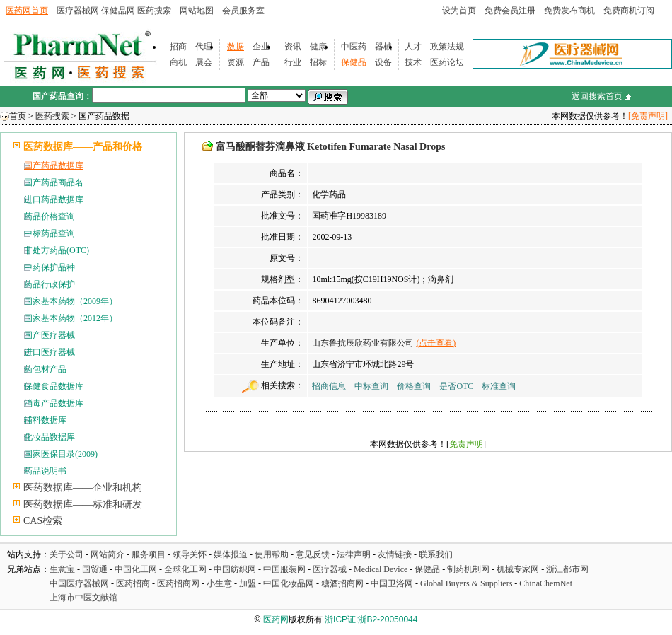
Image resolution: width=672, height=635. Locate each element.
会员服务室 (243, 11)
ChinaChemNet (546, 583)
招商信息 (329, 386)
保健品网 (118, 11)
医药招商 (133, 583)
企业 (261, 47)
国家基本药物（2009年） (71, 301)
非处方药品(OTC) (57, 250)
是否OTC (456, 386)
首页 (18, 116)
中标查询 (371, 386)
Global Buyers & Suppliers (466, 583)
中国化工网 (136, 569)
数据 (236, 47)
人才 (413, 47)
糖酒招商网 (342, 583)
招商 (178, 47)
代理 (204, 47)
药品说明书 (45, 471)
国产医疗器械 (50, 335)
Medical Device (381, 569)
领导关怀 (190, 554)
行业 (293, 62)
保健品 (354, 62)
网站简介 (108, 554)
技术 (413, 62)
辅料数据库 (45, 420)
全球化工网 (185, 569)
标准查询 (499, 386)
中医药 (354, 47)
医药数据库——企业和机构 (83, 488)
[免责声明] (648, 116)
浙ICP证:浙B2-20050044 (371, 619)
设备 (383, 62)
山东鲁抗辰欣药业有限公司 (363, 343)
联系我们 (436, 554)
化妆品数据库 (50, 437)
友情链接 (395, 554)
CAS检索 (43, 521)
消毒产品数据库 (54, 403)
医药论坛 (447, 62)
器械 (383, 47)
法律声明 (354, 554)
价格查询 (414, 386)
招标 (318, 62)
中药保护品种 (50, 267)
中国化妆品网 (289, 583)
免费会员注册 (510, 11)
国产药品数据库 (54, 165)
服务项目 (149, 554)
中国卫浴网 (393, 583)
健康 (318, 47)
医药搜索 (154, 11)
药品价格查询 (50, 216)
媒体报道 (231, 554)
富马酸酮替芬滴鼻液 (260, 147)
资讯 (293, 47)
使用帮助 (272, 554)
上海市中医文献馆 (83, 598)
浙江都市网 (567, 569)
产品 (261, 62)
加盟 (249, 583)
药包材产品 (45, 369)
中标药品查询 (50, 233)
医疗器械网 (78, 11)
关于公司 (66, 554)
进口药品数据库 (54, 199)
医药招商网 (178, 583)
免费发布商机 (569, 11)
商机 (178, 62)
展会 (204, 62)
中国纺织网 (235, 569)
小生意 (219, 583)
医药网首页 (27, 11)
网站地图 (197, 11)
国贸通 (95, 569)
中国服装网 (284, 569)
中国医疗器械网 (79, 583)
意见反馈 (313, 554)
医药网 (276, 619)
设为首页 (459, 11)
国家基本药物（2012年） (71, 318)
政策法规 (447, 47)
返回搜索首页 (597, 96)
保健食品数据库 (54, 386)
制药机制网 (468, 569)
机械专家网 (518, 569)
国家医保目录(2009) (61, 454)
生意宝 (62, 569)
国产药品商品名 (54, 182)
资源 (236, 62)
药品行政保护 (50, 284)
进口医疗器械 (50, 352)
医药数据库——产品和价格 (83, 147)
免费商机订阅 (629, 11)
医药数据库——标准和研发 (83, 505)
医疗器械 (330, 569)
